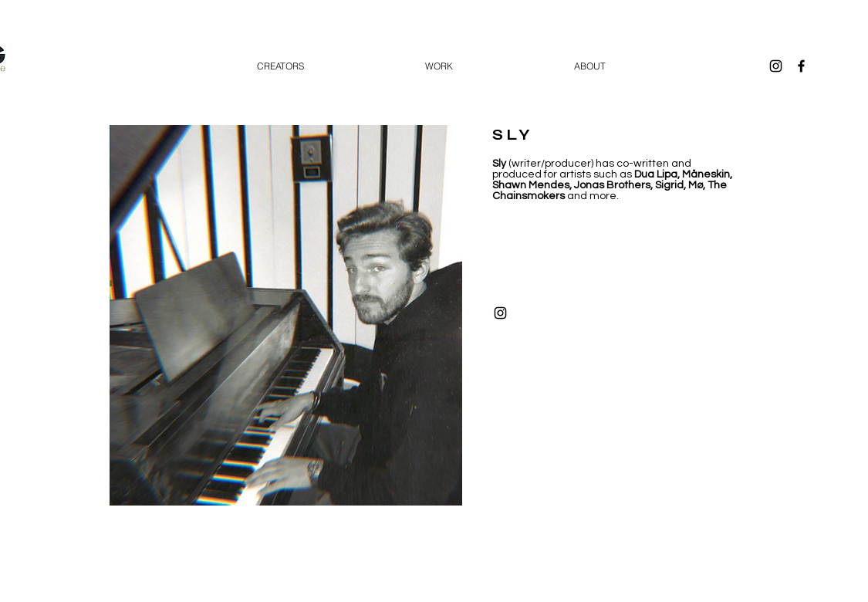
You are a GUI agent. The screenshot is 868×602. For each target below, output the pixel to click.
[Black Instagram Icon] (776, 66)
